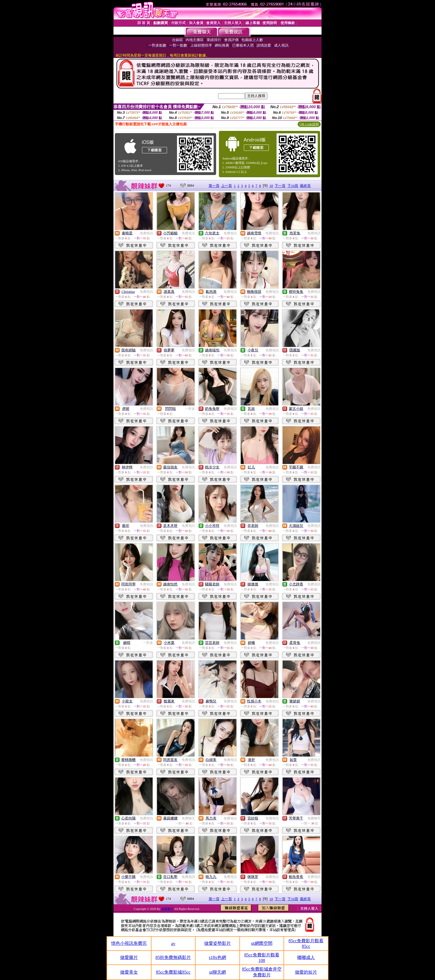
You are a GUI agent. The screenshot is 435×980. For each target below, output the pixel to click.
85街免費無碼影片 (173, 957)
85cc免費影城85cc (173, 972)
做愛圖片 (168, 909)
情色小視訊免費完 (129, 943)
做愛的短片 (306, 972)
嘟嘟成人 (306, 957)
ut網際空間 (262, 943)
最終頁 (305, 186)
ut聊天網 (217, 972)
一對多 (190, 409)
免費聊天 (188, 818)
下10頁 (293, 186)
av (173, 944)
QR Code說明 (309, 124)
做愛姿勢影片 (217, 943)
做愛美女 (129, 972)
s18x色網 (217, 957)
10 (271, 186)
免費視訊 (146, 233)
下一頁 (280, 186)
